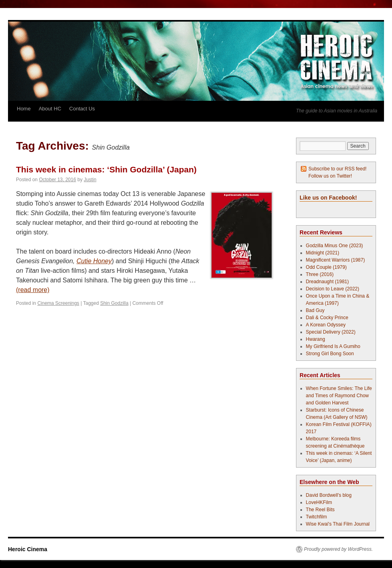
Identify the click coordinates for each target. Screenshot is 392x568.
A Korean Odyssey (326, 325)
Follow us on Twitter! (330, 176)
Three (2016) (320, 274)
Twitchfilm (317, 517)
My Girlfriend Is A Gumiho (333, 346)
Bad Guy (315, 310)
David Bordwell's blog (329, 495)
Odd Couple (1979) (326, 267)
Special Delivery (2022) (331, 332)
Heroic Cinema (28, 549)
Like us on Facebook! (328, 198)
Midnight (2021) (323, 253)
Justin (90, 180)
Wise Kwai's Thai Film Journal (338, 524)
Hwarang (316, 339)
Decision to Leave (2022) (333, 289)
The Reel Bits (320, 510)
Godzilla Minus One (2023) (335, 246)
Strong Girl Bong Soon (330, 354)
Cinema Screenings (58, 303)
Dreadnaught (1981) (327, 282)
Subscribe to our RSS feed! (337, 169)
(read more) (33, 290)
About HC (50, 109)
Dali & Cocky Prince (327, 318)
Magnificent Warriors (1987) (336, 260)
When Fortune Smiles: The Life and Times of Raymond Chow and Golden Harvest (339, 396)
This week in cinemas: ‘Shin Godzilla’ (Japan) (106, 169)
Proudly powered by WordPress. (338, 549)
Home (24, 109)
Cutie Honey (94, 261)
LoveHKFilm (319, 502)
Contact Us (82, 109)
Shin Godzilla (114, 303)
